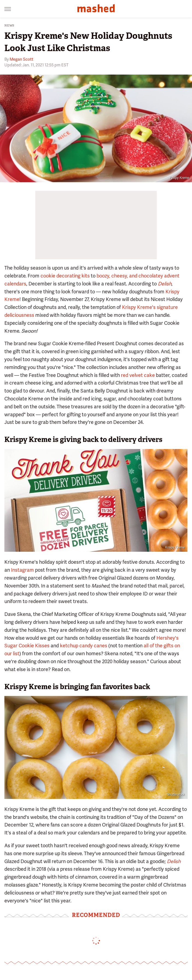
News (9, 26)
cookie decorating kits (65, 276)
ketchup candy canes (84, 646)
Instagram (22, 570)
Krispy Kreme (179, 178)
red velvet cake (138, 375)
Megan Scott (21, 59)
